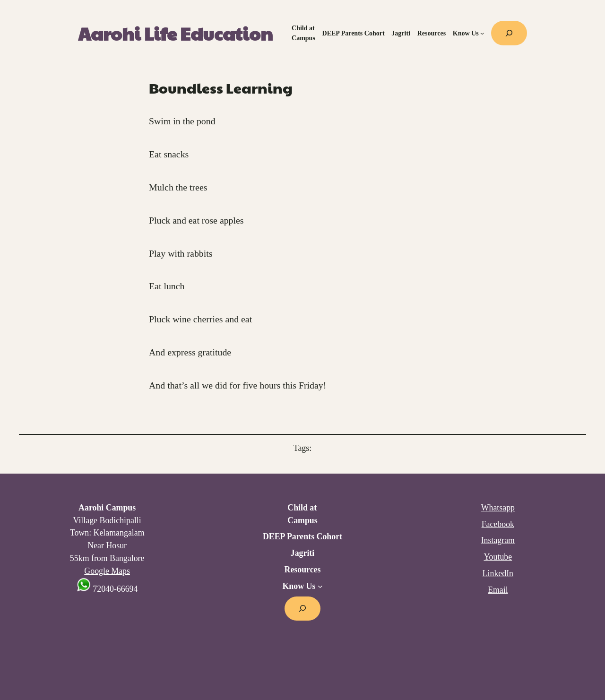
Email (498, 590)
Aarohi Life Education (175, 33)
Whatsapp (498, 508)
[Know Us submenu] (482, 33)
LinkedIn (498, 573)
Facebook (498, 524)
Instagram (498, 540)
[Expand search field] (509, 33)
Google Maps (107, 571)
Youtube (498, 557)
